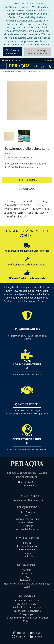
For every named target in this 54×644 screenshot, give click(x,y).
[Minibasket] (50, 66)
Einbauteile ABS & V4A (27, 601)
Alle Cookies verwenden (12, 52)
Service (27, 543)
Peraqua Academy (27, 546)
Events (27, 553)
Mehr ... (27, 621)
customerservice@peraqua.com (27, 500)
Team (27, 516)
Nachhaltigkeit (27, 522)
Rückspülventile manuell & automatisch (27, 618)
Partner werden (27, 550)
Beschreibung (27, 180)
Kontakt (27, 570)
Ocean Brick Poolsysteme (27, 611)
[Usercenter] (43, 66)
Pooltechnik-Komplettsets (27, 607)
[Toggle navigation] (3, 66)
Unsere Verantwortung (27, 519)
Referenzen (27, 526)
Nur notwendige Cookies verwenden (38, 52)
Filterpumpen (27, 614)
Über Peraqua (27, 512)
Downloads (27, 189)
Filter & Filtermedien (27, 604)
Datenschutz (27, 580)
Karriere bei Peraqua (27, 529)
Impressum (27, 573)
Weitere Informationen (38, 45)
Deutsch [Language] (47, 61)
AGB (27, 577)
